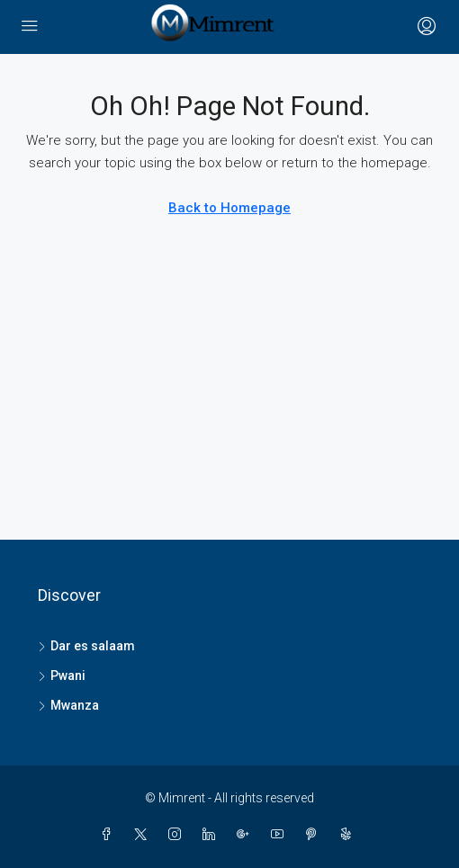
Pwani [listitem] (62, 676)
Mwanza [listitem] (68, 705)
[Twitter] (144, 835)
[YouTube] (281, 835)
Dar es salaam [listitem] (86, 646)
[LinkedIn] (212, 835)
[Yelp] (349, 835)
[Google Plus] (247, 835)
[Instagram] (178, 835)
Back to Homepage (229, 208)
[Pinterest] (315, 835)
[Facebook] (110, 835)
